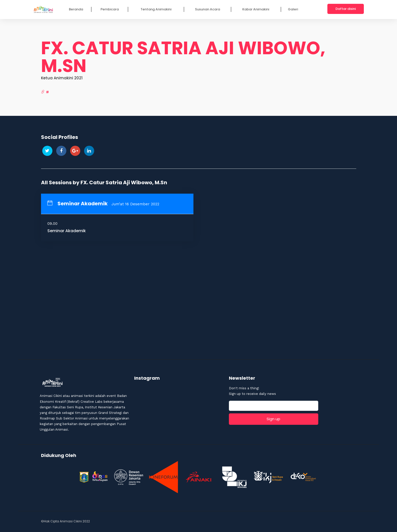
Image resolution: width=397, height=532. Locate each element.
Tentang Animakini (156, 9)
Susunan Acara (207, 9)
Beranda (76, 9)
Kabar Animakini (256, 9)
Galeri (293, 9)
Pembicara (110, 9)
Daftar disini (346, 9)
